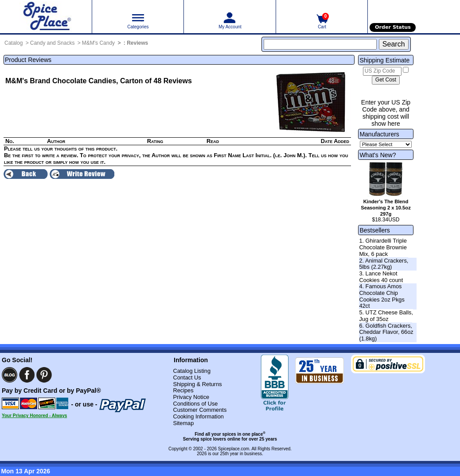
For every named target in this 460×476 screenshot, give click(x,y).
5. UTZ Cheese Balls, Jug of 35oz (386, 316)
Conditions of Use (195, 404)
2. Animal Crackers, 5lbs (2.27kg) (384, 264)
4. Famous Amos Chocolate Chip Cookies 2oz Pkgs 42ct (382, 296)
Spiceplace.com (234, 449)
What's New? (378, 155)
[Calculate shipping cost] (386, 80)
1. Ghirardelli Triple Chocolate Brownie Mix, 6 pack (383, 247)
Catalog (14, 43)
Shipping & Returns (197, 384)
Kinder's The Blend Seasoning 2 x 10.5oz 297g (386, 208)
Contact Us (187, 377)
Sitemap (183, 423)
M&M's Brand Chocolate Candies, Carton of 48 (83, 81)
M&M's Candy (98, 43)
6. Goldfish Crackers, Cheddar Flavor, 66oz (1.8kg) (386, 332)
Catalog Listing (192, 371)
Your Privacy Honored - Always (34, 416)
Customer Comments (200, 410)
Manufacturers (379, 134)
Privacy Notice (191, 397)
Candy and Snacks (53, 43)
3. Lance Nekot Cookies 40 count (381, 277)
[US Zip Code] (382, 71)
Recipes (183, 390)
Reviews (137, 43)
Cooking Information (198, 416)
